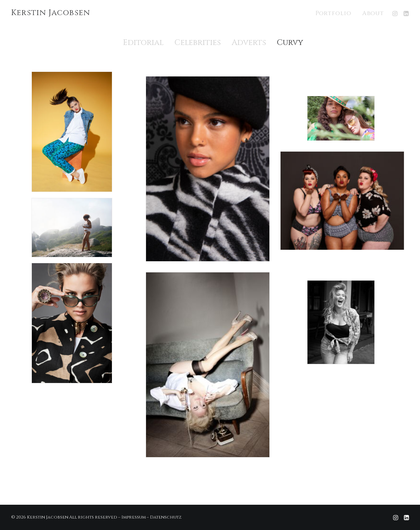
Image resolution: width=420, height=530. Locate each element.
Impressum (134, 517)
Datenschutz (166, 517)
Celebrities (198, 43)
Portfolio (333, 13)
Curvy (290, 43)
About (373, 13)
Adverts (249, 43)
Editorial (143, 43)
